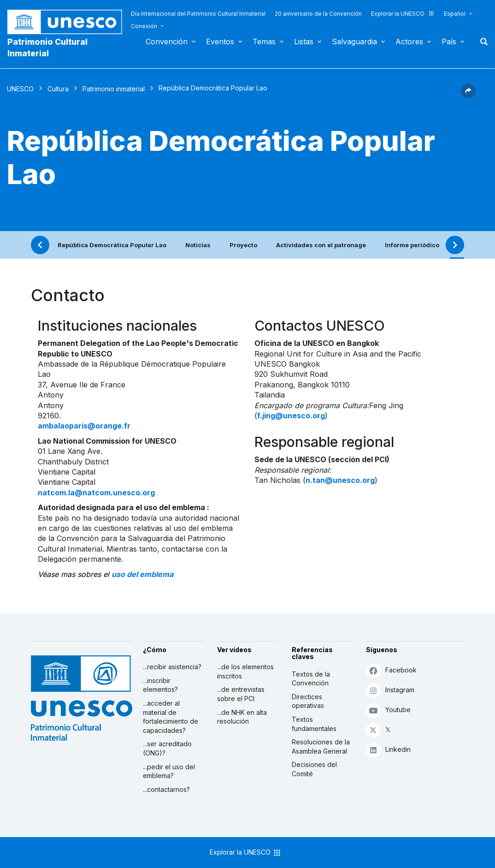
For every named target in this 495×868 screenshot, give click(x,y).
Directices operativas (308, 701)
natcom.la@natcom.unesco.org (96, 493)
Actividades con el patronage (321, 245)
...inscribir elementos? (160, 685)
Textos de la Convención (311, 679)
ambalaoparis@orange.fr (84, 426)
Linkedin (388, 750)
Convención (167, 42)
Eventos (220, 42)
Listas (304, 42)
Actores (409, 42)
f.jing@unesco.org (291, 416)
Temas (264, 42)
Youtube (388, 710)
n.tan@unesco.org (340, 480)
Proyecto (243, 245)
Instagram (390, 690)
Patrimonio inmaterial (114, 89)
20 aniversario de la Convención (318, 14)
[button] (468, 95)
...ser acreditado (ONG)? (167, 748)
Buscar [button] (481, 42)
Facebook (391, 670)
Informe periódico (412, 245)
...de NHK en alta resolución (242, 717)
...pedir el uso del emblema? (169, 771)
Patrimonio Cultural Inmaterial (47, 48)
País (449, 42)
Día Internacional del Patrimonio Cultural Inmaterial (198, 14)
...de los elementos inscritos (245, 671)
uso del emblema (142, 574)
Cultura (58, 89)
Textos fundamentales (314, 724)
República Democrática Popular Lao (112, 245)
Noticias (198, 245)
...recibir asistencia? (172, 667)
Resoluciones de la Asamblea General (321, 746)
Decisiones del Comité (314, 769)
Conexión (144, 26)
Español (455, 14)
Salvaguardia (354, 42)
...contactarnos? (166, 789)
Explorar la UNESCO (403, 14)
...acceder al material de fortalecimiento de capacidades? (171, 717)
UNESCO (20, 89)
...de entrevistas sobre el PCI (241, 694)
